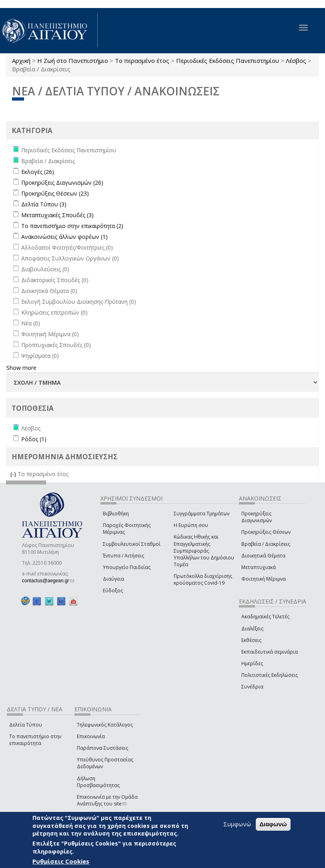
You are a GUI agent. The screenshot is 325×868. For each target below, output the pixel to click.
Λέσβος (296, 61)
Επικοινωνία (91, 736)
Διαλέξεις (252, 629)
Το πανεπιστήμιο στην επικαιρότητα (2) (72, 226)
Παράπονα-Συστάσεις (102, 748)
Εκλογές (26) (38, 172)
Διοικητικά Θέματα (263, 556)
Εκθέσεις (251, 640)
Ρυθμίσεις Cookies (61, 862)
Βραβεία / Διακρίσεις (266, 544)
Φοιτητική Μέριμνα (264, 579)
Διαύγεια (113, 579)
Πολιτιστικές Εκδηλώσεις (270, 675)
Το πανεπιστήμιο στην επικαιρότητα (35, 740)
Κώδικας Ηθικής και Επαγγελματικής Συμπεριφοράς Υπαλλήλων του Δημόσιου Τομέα (204, 551)
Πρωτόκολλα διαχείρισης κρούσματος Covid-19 (203, 579)
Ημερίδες (252, 663)
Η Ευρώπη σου (191, 525)
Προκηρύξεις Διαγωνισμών (257, 517)
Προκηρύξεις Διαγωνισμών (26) (62, 183)
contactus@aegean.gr (48, 581)
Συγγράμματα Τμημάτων (202, 514)
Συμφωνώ (237, 825)
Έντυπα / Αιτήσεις (123, 556)
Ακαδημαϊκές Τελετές (265, 617)
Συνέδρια (252, 687)
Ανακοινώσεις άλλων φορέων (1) (64, 237)
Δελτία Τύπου (26, 725)
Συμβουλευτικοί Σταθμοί (132, 544)
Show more (21, 368)
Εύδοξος (113, 590)
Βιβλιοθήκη (116, 514)
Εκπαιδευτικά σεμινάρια (270, 652)
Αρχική (21, 61)
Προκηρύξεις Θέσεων (266, 532)
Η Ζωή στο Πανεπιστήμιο (73, 61)
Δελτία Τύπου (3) (44, 204)
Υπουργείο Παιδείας (127, 567)
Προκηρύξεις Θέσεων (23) (55, 193)
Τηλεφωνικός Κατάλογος (105, 725)
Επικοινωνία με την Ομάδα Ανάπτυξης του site (107, 800)
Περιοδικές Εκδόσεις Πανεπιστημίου (228, 61)
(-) (14, 474)
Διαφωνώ (273, 825)
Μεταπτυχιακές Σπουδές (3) (57, 215)
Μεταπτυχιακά (259, 567)
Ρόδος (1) (34, 439)
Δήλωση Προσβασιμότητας (98, 782)
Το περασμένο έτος (142, 61)
